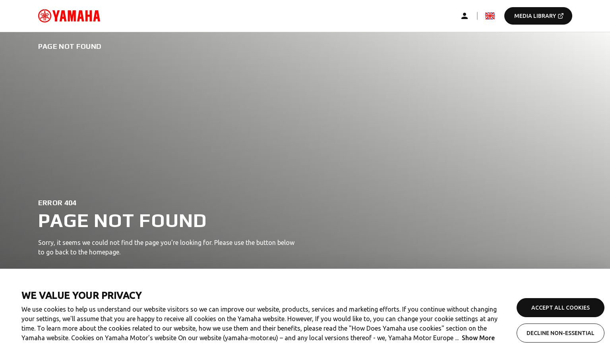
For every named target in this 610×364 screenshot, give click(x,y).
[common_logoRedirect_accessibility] (69, 16)
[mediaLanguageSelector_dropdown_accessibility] (490, 16)
